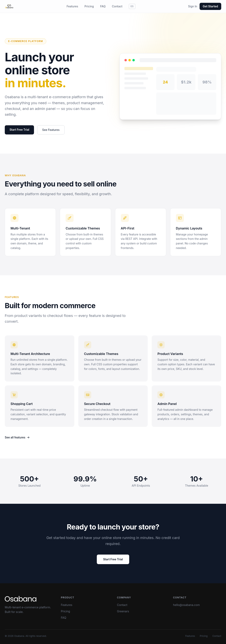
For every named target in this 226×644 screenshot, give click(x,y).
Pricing (89, 6)
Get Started (210, 6)
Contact (117, 6)
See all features (17, 437)
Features (72, 6)
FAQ (103, 6)
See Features (51, 130)
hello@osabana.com (186, 605)
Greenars (123, 611)
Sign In (193, 6)
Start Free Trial (19, 130)
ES (132, 6)
